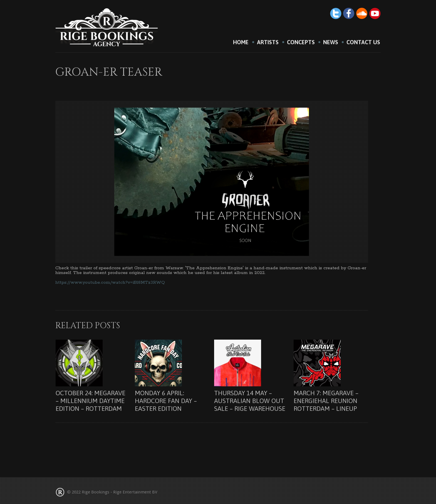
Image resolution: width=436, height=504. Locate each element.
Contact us (363, 42)
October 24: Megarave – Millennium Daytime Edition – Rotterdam (91, 401)
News (331, 42)
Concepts (301, 42)
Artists (268, 42)
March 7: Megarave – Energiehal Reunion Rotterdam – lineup (326, 401)
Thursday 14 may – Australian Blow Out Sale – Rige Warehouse (250, 401)
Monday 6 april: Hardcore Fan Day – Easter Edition (166, 401)
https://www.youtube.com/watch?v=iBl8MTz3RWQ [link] (110, 282)
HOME (241, 42)
